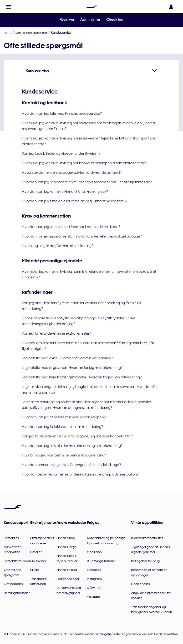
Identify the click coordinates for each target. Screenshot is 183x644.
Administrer (90, 20)
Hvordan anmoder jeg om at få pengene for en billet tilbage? (71, 465)
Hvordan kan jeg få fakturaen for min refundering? (62, 427)
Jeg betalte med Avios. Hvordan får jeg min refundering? (67, 358)
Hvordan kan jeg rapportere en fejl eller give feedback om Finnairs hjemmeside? (87, 182)
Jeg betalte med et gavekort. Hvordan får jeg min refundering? (72, 368)
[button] (9, 7)
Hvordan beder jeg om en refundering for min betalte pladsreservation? (80, 474)
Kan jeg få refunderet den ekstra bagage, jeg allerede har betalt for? (77, 436)
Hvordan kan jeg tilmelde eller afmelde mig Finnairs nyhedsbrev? (75, 201)
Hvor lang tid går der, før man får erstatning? (58, 246)
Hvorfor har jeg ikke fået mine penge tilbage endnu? (64, 455)
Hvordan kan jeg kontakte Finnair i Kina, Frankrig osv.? (65, 192)
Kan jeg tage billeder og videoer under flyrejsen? (61, 154)
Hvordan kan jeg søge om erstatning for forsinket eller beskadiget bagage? (82, 236)
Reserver (67, 20)
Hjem (8, 33)
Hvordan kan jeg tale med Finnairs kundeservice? (62, 114)
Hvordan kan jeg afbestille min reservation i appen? (64, 417)
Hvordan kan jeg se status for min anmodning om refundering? (72, 446)
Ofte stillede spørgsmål (31, 33)
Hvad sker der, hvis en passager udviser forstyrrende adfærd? (72, 173)
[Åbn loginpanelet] (172, 7)
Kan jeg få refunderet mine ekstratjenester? (56, 333)
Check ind (115, 20)
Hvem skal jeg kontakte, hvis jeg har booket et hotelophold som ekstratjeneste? (84, 163)
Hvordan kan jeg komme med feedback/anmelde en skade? (71, 227)
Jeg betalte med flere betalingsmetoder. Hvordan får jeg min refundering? (82, 377)
